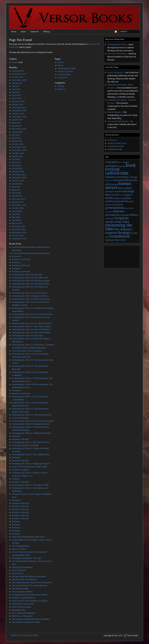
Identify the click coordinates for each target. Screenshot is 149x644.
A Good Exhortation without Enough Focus (31, 253)
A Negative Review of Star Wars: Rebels (30, 595)
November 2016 (19, 111)
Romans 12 (17, 262)
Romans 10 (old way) (21, 393)
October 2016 (18, 114)
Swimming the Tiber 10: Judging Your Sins (31, 424)
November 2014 (19, 150)
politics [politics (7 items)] (109, 201)
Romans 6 (16, 500)
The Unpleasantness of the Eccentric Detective (32, 583)
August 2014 (17, 156)
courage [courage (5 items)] (133, 177)
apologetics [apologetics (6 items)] (111, 166)
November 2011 (19, 232)
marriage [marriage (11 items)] (128, 191)
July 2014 (16, 159)
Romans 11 (17, 269)
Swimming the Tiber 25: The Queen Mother (31, 333)
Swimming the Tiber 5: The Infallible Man (31, 454)
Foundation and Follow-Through (27, 558)
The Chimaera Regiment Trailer (26, 622)
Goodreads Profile (116, 146)
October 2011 (18, 236)
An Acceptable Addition (22, 592)
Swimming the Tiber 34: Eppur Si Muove (30, 296)
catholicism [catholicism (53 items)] (117, 173)
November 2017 (19, 74)
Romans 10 (17, 390)
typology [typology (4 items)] (109, 240)
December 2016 (19, 108)
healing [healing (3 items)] (114, 184)
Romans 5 (16, 522)
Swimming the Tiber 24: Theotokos (28, 336)
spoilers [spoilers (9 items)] (110, 222)
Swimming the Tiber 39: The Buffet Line (30, 278)
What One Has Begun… (22, 607)
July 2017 (16, 86)
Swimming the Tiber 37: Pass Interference (31, 284)
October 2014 (18, 153)
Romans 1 (16, 534)
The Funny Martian (21, 546)
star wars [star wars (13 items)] (123, 222)
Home (14, 32)
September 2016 (19, 117)
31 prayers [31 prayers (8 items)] (112, 162)
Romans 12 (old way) (21, 265)
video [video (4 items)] (117, 240)
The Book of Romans (117, 54)
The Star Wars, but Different (25, 579)
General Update (19, 570)
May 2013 (16, 190)
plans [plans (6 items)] (128, 198)
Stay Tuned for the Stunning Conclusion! (30, 601)
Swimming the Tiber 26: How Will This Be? (31, 329)
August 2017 (17, 83)
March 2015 (17, 141)
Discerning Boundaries (22, 567)
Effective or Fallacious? (22, 616)
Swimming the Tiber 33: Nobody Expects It (31, 299)
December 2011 (19, 229)
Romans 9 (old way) (21, 439)
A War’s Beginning (20, 418)
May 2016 (16, 123)
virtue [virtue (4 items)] (123, 240)
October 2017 (18, 77)
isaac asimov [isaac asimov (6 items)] (125, 188)
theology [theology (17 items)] (124, 233)
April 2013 (17, 193)
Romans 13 (17, 256)
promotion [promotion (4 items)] (118, 205)
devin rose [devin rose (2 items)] (109, 181)
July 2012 (16, 214)
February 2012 (18, 226)
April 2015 (17, 138)
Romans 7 (16, 479)
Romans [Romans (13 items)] (119, 211)
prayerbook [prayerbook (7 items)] (121, 201)
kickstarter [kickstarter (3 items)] (110, 192)
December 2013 (19, 175)
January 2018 (18, 71)
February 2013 (18, 199)
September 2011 (19, 239)
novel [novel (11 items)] (109, 198)
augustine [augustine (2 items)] (122, 166)
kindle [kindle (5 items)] (118, 191)
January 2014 (18, 172)
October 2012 (18, 208)
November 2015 (19, 129)
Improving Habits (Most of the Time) (28, 537)
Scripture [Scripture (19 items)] (122, 218)
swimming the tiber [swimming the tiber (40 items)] (119, 227)
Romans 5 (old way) (21, 506)
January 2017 (18, 104)
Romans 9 (16, 436)
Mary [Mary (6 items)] (108, 195)
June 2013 (16, 187)
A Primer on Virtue (21, 470)
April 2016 (17, 126)
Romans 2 (16, 531)
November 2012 (19, 205)
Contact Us (34, 32)
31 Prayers (112, 140)
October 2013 (18, 181)
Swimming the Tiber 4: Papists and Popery (31, 464)
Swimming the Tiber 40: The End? (27, 275)
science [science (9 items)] (134, 215)
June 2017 (16, 89)
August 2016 (17, 120)
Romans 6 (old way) (21, 503)
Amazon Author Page (117, 143)
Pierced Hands (114, 112)
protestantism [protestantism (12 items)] (115, 208)
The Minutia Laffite (20, 589)
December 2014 (19, 147)
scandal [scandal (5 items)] (124, 215)
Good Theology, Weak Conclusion (27, 351)
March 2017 (17, 98)
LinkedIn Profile (115, 149)
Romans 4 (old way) (21, 509)
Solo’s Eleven (18, 573)
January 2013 (18, 202)
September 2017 (19, 80)
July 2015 (16, 135)
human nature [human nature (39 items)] (118, 186)
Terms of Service (65, 71)
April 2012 (17, 220)
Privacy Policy (64, 75)
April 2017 (17, 95)
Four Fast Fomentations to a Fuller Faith (29, 467)
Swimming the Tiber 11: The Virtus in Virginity (33, 421)
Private (61, 86)
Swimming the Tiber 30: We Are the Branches (32, 314)
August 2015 (17, 132)
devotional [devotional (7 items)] (120, 180)
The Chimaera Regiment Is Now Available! (31, 619)
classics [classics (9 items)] (110, 177)
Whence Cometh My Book (23, 598)
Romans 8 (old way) (21, 461)
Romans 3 (16, 528)
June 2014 (16, 162)
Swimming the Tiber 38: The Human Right (31, 281)
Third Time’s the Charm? (23, 604)
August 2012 (17, 211)
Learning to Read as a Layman (25, 445)
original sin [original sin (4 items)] (119, 198)
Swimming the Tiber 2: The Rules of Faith (30, 485)
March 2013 (17, 196)
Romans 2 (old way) (21, 515)
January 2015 (18, 144)
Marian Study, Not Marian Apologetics (29, 576)
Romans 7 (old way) (21, 482)
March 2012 (17, 223)
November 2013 (19, 178)
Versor (15, 62)
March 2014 (17, 168)
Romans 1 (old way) (21, 518)
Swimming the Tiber (67, 68)
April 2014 (17, 165)
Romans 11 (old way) (21, 272)
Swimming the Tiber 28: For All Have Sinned (32, 323)
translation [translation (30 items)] (120, 236)
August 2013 (17, 184)
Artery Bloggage (115, 73)
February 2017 (18, 101)
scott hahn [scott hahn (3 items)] (110, 219)
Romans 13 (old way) (21, 259)
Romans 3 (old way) (21, 512)
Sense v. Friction (19, 549)
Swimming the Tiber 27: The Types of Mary (31, 326)
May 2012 (16, 217)
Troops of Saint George (118, 121)
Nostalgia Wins (19, 610)
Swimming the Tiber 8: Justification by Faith (31, 433)
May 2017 (16, 92)
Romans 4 (16, 525)
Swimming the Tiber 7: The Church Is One (31, 442)
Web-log (47, 32)
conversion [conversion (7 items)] (122, 177)
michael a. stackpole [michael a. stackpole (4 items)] (122, 195)
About (23, 32)
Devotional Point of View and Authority (29, 586)
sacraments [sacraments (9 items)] (113, 215)
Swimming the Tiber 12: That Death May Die (32, 415)
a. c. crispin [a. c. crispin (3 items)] (124, 162)
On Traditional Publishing (24, 613)
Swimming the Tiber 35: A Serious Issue (30, 293)
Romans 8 (16, 458)
